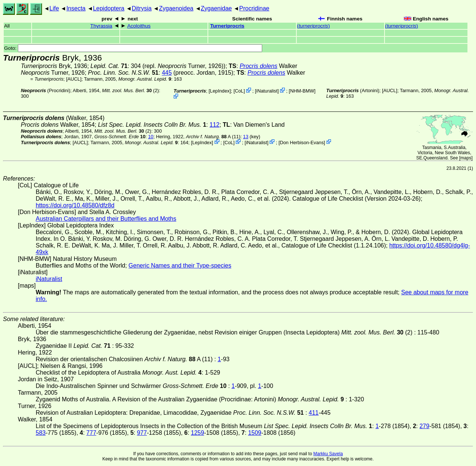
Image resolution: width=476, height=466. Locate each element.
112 (215, 125)
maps (466, 158)
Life (54, 8)
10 (151, 137)
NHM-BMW (302, 91)
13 (246, 137)
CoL (239, 91)
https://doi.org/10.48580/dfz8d (75, 205)
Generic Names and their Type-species (180, 266)
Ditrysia (141, 8)
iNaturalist (267, 91)
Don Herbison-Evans (302, 142)
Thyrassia (101, 26)
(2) (130, 90)
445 (167, 73)
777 (91, 433)
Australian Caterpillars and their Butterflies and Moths (106, 219)
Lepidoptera (109, 8)
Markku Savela (328, 454)
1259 (197, 433)
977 (142, 433)
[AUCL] (74, 79)
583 (41, 433)
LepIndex (220, 91)
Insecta (76, 8)
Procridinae (254, 8)
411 (314, 413)
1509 (255, 433)
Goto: (133, 48)
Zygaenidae (216, 8)
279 (424, 426)
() (313, 26)
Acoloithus (139, 26)
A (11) (213, 137)
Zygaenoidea (176, 8)
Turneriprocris (227, 26)
